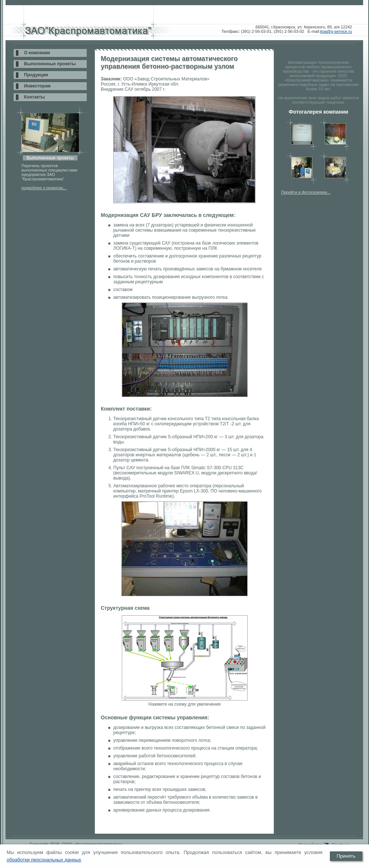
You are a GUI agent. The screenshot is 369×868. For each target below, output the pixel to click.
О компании (37, 53)
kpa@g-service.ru (336, 31)
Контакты (35, 97)
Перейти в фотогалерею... (306, 192)
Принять (346, 856)
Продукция (36, 75)
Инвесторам (37, 86)
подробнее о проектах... (44, 188)
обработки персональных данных (44, 860)
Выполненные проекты (50, 64)
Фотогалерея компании (318, 112)
